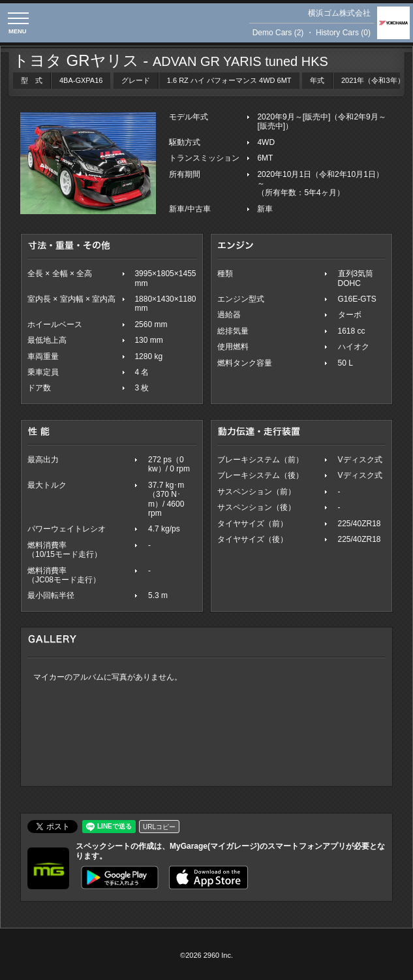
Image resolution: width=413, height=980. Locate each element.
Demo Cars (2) (278, 33)
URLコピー (159, 827)
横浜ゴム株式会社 (339, 13)
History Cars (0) (343, 33)
